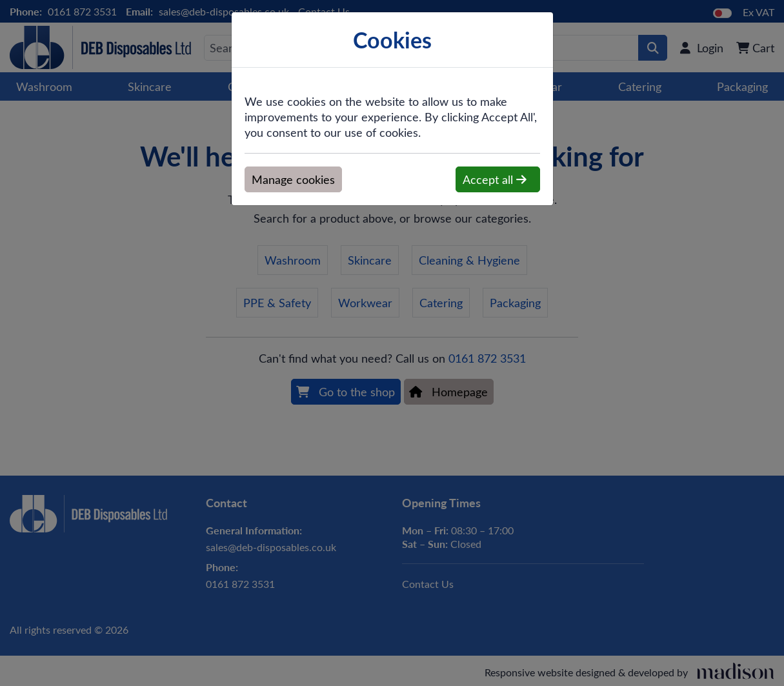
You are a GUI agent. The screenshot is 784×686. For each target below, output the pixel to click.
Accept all (495, 179)
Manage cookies (293, 179)
